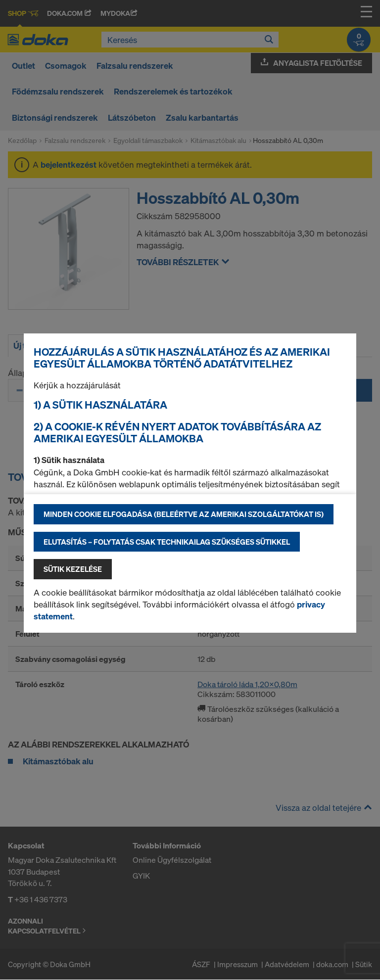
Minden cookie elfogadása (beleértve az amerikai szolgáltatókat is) (184, 514)
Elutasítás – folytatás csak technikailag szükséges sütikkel (167, 542)
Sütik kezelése (73, 569)
